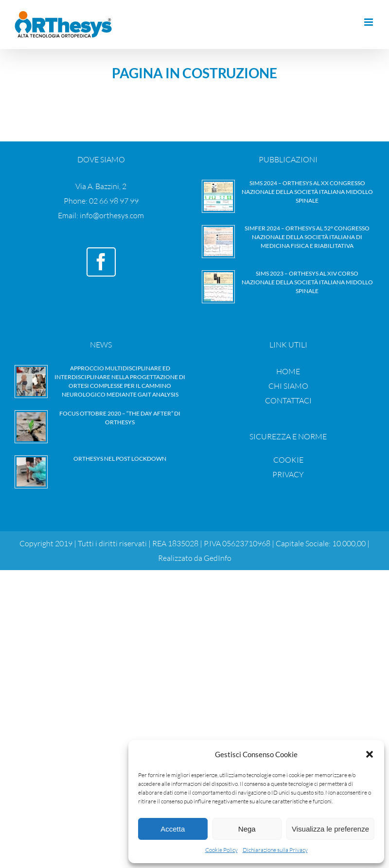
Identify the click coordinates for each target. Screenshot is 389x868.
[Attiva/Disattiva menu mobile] (369, 22)
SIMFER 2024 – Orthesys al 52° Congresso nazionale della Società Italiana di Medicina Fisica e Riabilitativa (307, 237)
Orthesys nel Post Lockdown (120, 459)
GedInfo (218, 558)
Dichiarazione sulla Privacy (275, 850)
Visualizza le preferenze (330, 829)
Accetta (173, 829)
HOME (288, 371)
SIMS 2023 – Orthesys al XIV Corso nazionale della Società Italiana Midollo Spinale (307, 282)
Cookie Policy (221, 850)
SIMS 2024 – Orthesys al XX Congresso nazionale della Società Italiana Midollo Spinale (307, 192)
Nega (247, 829)
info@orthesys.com (112, 215)
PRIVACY (288, 474)
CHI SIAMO (288, 386)
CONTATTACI (288, 400)
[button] (370, 754)
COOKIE (288, 460)
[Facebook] (101, 262)
